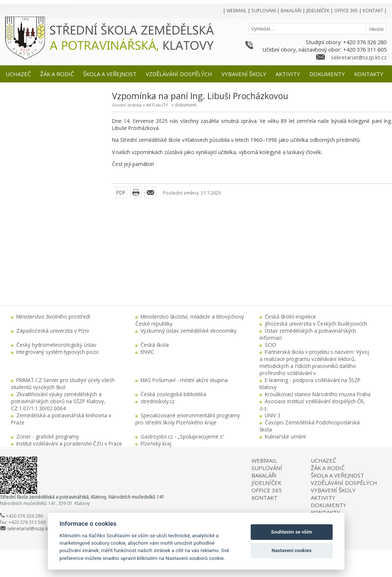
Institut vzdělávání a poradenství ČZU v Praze (69, 444)
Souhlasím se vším (292, 532)
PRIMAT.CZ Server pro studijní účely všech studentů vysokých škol (63, 384)
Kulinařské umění (285, 436)
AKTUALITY (157, 105)
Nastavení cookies (291, 550)
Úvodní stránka (127, 105)
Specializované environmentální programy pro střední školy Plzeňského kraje (188, 419)
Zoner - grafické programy (48, 436)
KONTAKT (264, 498)
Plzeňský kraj (156, 444)
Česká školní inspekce (290, 317)
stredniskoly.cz (158, 401)
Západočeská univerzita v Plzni (53, 331)
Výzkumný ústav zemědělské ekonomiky (189, 331)
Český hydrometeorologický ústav (56, 345)
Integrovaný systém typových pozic (57, 352)
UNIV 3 (273, 415)
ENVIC (147, 352)
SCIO (271, 345)
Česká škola (155, 345)
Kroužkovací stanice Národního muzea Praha (318, 394)
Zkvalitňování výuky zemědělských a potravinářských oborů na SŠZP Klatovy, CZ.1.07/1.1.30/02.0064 (58, 401)
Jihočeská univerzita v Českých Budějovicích (316, 324)
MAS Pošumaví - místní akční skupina (184, 380)
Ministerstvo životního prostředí (53, 317)
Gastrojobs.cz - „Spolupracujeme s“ (182, 436)
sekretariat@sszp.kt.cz (359, 57)
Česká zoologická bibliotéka (173, 394)
